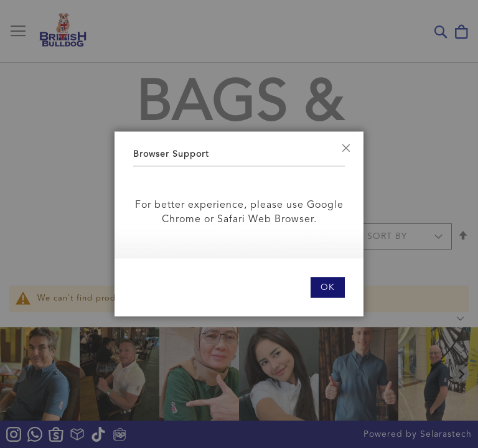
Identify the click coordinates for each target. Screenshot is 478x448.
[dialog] (239, 224)
